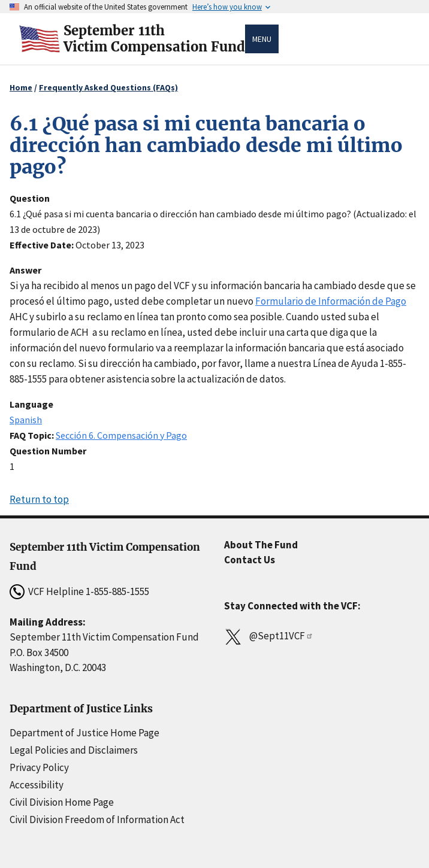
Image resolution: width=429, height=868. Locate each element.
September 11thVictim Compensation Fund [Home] (154, 39)
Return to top (39, 499)
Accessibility (37, 785)
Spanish (26, 420)
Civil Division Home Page (62, 802)
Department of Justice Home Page (84, 733)
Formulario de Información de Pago (331, 301)
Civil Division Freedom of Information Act (97, 820)
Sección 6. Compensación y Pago (121, 435)
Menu (262, 39)
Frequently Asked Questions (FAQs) (108, 87)
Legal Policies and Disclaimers (74, 750)
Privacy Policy (39, 767)
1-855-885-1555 (117, 591)
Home (21, 87)
